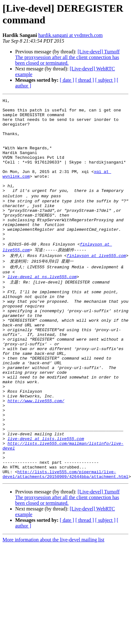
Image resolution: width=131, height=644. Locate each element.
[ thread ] (85, 80)
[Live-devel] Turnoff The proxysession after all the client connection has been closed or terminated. (67, 57)
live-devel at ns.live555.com (42, 308)
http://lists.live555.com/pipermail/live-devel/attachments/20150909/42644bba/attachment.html (65, 544)
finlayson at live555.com (96, 284)
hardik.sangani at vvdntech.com (71, 35)
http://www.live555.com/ (36, 456)
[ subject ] (105, 80)
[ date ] (67, 80)
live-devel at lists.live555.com (46, 501)
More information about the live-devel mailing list (53, 610)
